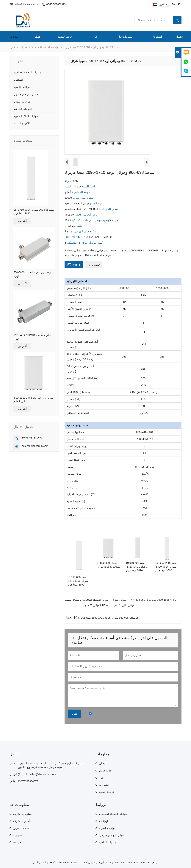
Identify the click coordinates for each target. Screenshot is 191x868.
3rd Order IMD (74, 237)
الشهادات (104, 785)
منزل (12, 47)
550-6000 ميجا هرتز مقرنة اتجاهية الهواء (32, 274)
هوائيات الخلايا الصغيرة (26, 116)
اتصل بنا (158, 37)
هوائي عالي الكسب (124, 605)
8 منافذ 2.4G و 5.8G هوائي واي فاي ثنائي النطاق (33, 400)
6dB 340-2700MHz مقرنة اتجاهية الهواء (32, 337)
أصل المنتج (88, 186)
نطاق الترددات (109, 209)
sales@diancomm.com (27, 4)
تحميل (179, 37)
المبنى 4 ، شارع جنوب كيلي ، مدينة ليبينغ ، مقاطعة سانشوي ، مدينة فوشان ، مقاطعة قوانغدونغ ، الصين (51, 765)
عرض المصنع (66, 37)
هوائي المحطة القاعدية (95, 600)
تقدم (75, 714)
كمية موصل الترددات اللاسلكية (84, 243)
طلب (79, 226)
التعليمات (18, 842)
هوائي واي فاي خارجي (26, 94)
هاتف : (13, 781)
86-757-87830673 (56, 4)
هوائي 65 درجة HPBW (96, 605)
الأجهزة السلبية (22, 123)
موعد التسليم (82, 192)
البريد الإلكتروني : (19, 774)
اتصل (14, 754)
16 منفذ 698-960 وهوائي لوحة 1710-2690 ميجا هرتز (34, 212)
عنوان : (13, 763)
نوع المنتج (95, 203)
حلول (38, 37)
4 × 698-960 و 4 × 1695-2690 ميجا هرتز (154, 600)
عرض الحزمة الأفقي (86, 214)
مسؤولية (18, 835)
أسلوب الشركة (21, 821)
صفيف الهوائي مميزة (79, 231)
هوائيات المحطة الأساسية (46, 47)
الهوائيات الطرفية (23, 109)
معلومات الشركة (22, 814)
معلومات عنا (127, 37)
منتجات (15, 37)
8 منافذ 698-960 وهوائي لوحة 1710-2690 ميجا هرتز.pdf (107, 618)
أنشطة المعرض (22, 828)
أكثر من (22, 221)
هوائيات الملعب (22, 102)
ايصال (102, 763)
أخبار (97, 37)
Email (74, 264)
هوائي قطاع (119, 600)
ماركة (68, 181)
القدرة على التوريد (83, 198)
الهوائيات (18, 80)
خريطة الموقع (107, 792)
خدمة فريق (105, 771)
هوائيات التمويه (21, 87)
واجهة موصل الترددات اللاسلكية (90, 220)
